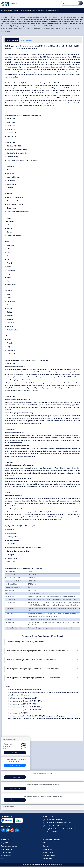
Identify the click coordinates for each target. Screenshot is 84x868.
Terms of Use (48, 849)
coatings (41, 100)
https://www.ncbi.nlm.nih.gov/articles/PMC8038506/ (25, 707)
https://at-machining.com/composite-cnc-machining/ (25, 690)
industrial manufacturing (31, 57)
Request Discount (15, 789)
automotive (8, 57)
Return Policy (48, 859)
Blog (3, 859)
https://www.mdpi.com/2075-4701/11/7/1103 (23, 704)
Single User (9, 744)
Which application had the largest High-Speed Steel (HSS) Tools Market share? (34, 678)
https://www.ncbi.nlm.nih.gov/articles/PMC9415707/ (25, 701)
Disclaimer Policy (49, 856)
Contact (46, 846)
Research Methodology (9, 846)
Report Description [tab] (12, 40)
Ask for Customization (15, 800)
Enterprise (8, 749)
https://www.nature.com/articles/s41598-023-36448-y (25, 710)
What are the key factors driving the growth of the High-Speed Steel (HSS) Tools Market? (38, 651)
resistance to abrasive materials (15, 418)
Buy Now (15, 753)
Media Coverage (7, 849)
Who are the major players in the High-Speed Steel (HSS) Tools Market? (32, 660)
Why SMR (4, 843)
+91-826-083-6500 (55, 820)
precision (60, 55)
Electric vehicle (46, 72)
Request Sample (15, 765)
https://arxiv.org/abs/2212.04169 (19, 713)
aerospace (16, 57)
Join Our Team (6, 852)
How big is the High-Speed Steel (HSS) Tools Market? (26, 642)
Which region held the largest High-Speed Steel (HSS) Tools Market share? (33, 669)
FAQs (45, 843)
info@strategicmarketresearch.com (59, 823)
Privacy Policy (48, 852)
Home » (4, 10)
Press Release (6, 856)
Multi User (8, 746)
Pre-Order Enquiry (15, 777)
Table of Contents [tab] (26, 40)
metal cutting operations (61, 95)
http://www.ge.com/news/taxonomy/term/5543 (23, 698)
